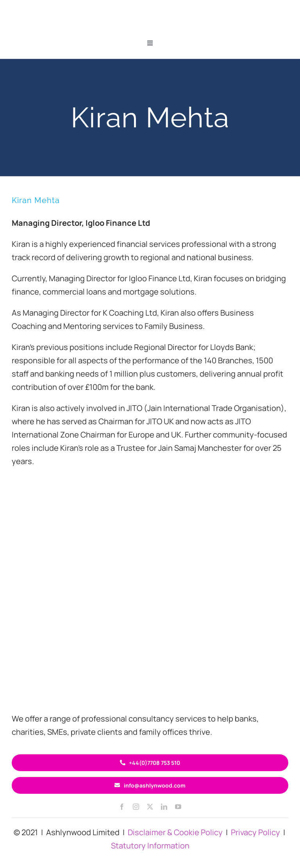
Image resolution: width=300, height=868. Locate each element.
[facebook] (122, 807)
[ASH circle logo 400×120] (150, 661)
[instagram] (136, 807)
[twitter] (150, 807)
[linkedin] (164, 807)
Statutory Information (150, 846)
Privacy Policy (255, 832)
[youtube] (178, 807)
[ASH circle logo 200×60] (150, 8)
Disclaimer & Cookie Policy (175, 832)
